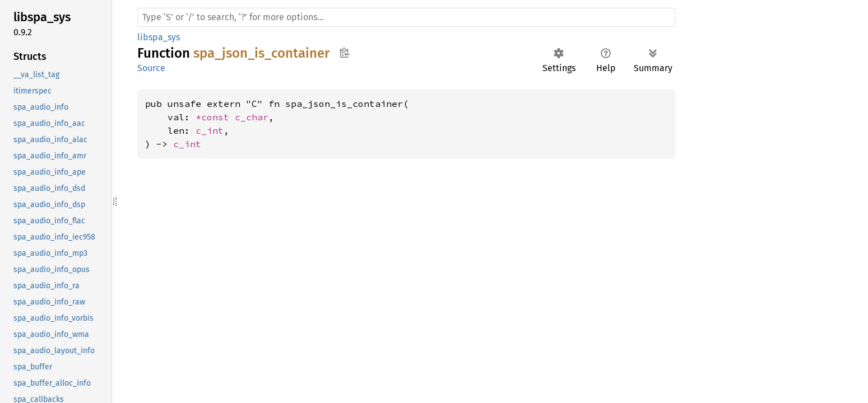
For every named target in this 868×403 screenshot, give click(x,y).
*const (215, 117)
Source (151, 68)
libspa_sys (159, 37)
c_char (252, 117)
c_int (210, 130)
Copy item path (344, 53)
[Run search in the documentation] (406, 17)
